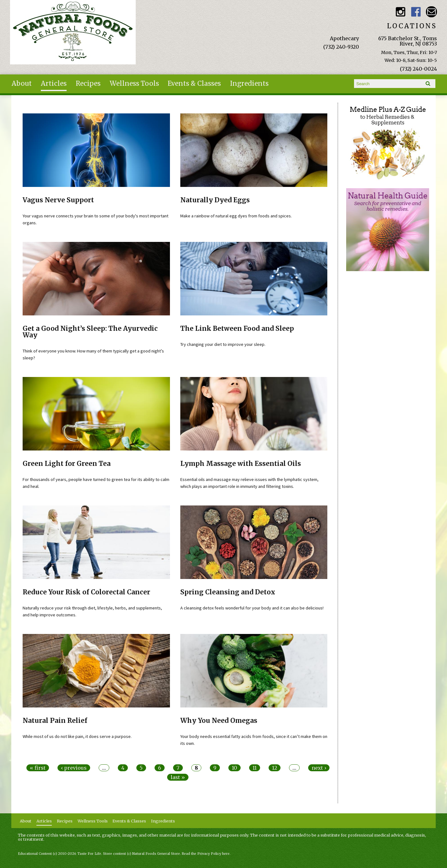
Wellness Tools (134, 84)
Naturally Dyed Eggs (215, 200)
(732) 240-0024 (418, 69)
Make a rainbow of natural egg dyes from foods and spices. (236, 216)
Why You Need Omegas (219, 721)
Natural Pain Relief (55, 721)
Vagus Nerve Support (58, 200)
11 (255, 768)
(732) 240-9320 (341, 47)
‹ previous (74, 768)
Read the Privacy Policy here (206, 854)
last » (178, 777)
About (22, 84)
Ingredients (249, 84)
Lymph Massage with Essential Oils (241, 464)
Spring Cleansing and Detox (228, 592)
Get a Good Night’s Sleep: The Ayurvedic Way (90, 332)
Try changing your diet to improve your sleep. (223, 344)
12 (275, 768)
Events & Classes (194, 84)
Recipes (88, 84)
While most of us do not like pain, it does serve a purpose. (77, 736)
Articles (54, 84)
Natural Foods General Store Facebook (416, 12)
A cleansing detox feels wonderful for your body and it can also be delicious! (252, 608)
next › (319, 768)
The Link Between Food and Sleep (237, 329)
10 (234, 768)
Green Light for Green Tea (67, 464)
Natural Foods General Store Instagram (401, 12)
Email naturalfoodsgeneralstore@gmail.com (431, 12)
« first (38, 768)
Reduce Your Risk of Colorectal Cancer (86, 592)
